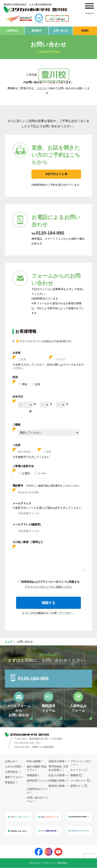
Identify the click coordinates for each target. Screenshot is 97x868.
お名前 (16, 351)
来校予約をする (57, 173)
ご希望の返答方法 (23, 465)
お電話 (26, 472)
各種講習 (32, 775)
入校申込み (12, 30)
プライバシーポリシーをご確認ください (48, 585)
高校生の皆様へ (58, 761)
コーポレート (78, 781)
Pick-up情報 (34, 761)
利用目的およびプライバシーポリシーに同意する (50, 581)
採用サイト (77, 786)
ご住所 (16, 444)
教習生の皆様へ (58, 786)
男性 (25, 383)
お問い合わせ (61, 30)
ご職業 (16, 423)
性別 (15, 376)
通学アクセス (13, 777)
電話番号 (47, 484)
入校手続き (12, 772)
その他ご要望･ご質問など (28, 541)
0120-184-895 (57, 231)
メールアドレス (22, 502)
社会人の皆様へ (58, 775)
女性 (38, 383)
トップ (9, 640)
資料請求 (36, 30)
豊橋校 (85, 30)
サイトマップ (78, 770)
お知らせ (10, 761)
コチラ (41, 87)
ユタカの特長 (13, 767)
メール (42, 472)
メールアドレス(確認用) (27, 523)
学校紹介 (10, 783)
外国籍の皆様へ (58, 781)
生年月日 (18, 395)
